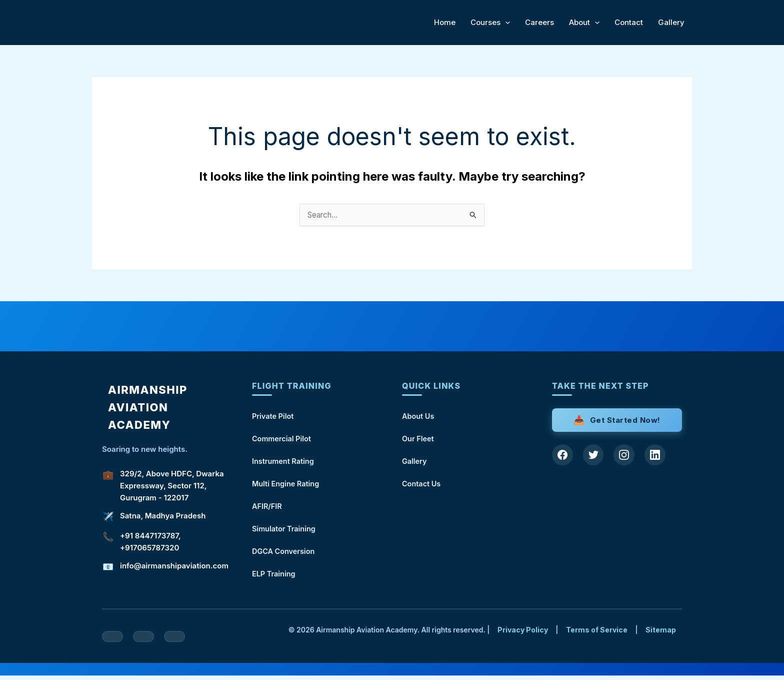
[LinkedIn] (659, 456)
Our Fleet (418, 440)
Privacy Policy (523, 634)
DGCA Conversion (284, 555)
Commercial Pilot (283, 440)
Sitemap (661, 634)
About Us (419, 417)
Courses (490, 23)
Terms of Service (597, 634)
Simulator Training (285, 532)
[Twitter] (595, 456)
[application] (505, 23)
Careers (539, 22)
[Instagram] (627, 456)
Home (445, 22)
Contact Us (422, 486)
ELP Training (274, 578)
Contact (629, 22)
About (584, 23)
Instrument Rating (284, 463)
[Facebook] (563, 456)
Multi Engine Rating (287, 486)
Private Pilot (274, 417)
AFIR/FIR (267, 509)
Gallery (671, 22)
